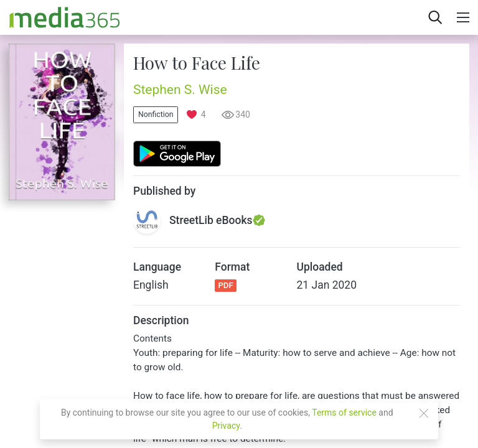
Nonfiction (156, 114)
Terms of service (344, 413)
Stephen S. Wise (180, 90)
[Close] (424, 413)
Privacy (226, 426)
